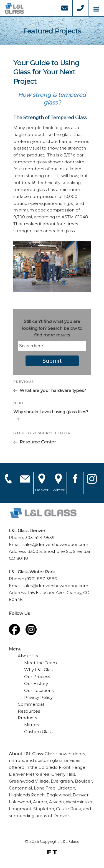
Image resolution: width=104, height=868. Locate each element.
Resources (29, 711)
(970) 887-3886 (41, 579)
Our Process (37, 677)
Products (27, 718)
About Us (28, 656)
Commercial (31, 704)
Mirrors (31, 725)
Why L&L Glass (39, 670)
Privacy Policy (38, 697)
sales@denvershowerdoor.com (55, 544)
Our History (36, 683)
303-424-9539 (40, 538)
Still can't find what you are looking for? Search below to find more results (52, 328)
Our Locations (39, 690)
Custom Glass (38, 732)
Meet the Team (40, 663)
